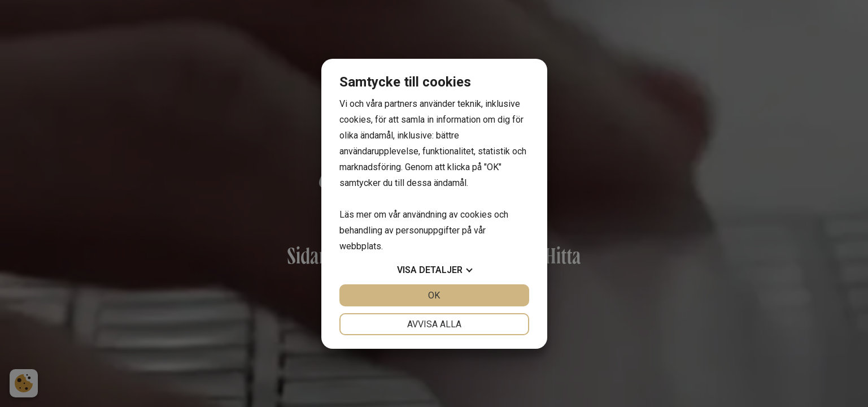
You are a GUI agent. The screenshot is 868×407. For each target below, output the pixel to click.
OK (434, 295)
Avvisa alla (434, 324)
